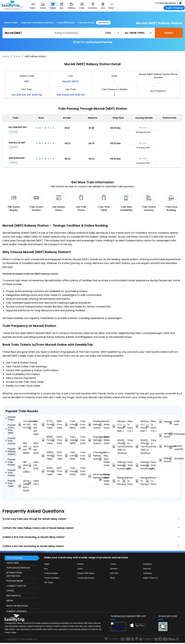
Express (163, 422)
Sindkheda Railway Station (92, 425)
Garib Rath (173, 423)
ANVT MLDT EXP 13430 (32, 448)
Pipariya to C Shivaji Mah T (116, 426)
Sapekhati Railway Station (103, 440)
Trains (17, 56)
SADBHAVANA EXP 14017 (32, 482)
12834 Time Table (55, 425)
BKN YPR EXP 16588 (22, 448)
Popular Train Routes (10, 462)
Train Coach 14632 (69, 471)
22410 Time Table (45, 471)
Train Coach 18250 (69, 440)
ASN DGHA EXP (17, 158)
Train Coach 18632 (69, 425)
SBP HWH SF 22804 (22, 467)
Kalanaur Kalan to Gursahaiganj (116, 465)
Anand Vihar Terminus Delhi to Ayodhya (116, 447)
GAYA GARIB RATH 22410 (22, 486)
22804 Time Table (45, 456)
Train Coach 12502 (69, 456)
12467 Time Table (55, 456)
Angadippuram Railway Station (92, 440)
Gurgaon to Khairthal (126, 443)
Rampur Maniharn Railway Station (103, 479)
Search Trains (11, 23)
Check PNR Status (66, 23)
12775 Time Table (45, 425)
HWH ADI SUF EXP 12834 (32, 428)
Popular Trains (10, 418)
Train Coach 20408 (79, 440)
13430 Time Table (55, 440)
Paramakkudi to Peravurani (126, 481)
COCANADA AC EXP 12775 (22, 425)
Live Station (103, 23)
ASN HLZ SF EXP (17, 143)
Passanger (173, 434)
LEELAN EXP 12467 (32, 465)
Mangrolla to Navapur (116, 481)
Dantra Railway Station (103, 425)
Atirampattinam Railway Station (92, 476)
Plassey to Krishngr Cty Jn (126, 426)
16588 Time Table (45, 440)
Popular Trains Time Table (10, 429)
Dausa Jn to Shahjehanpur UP (126, 465)
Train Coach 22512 (79, 471)
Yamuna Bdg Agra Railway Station (103, 459)
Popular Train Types (10, 483)
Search (169, 33)
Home (6, 56)
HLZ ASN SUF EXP (18, 127)
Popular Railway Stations (10, 451)
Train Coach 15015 (79, 456)
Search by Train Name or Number (37, 23)
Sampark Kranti (163, 435)
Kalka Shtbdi (163, 460)
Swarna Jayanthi (173, 448)
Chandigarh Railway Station (92, 456)
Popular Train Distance (10, 473)
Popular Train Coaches (10, 441)
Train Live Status (86, 23)
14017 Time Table (55, 471)
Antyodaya (163, 446)
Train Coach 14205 (79, 425)
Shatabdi (173, 459)
